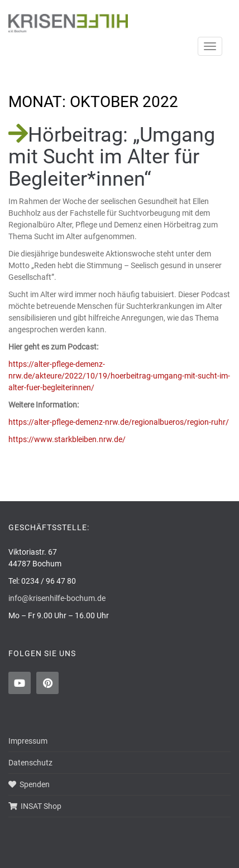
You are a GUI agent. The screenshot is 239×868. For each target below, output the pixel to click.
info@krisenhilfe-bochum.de (57, 598)
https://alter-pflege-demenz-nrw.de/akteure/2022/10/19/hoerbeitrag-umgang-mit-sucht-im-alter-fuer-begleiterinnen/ (119, 376)
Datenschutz (30, 763)
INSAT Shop (35, 806)
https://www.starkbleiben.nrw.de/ (67, 439)
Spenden (29, 784)
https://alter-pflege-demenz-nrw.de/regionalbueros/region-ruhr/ (119, 422)
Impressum (28, 741)
